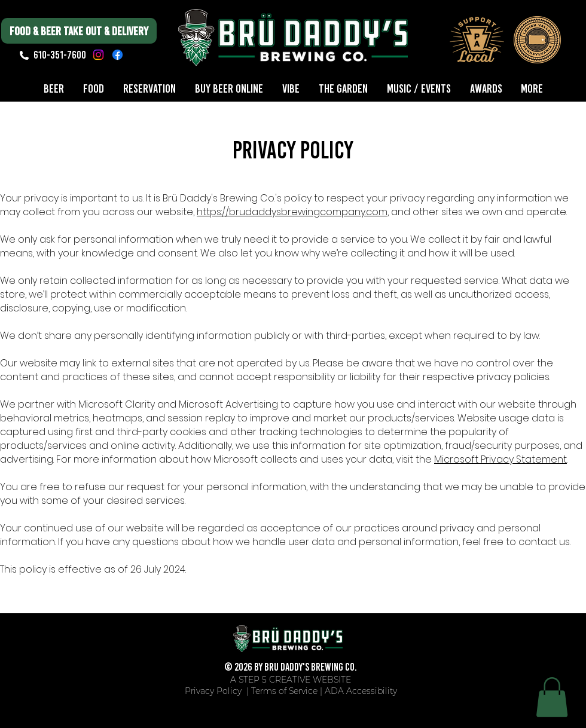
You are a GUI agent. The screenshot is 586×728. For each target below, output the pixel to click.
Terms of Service (284, 691)
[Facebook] (117, 55)
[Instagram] (98, 55)
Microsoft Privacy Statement (500, 459)
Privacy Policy (214, 691)
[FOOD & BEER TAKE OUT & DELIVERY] (79, 31)
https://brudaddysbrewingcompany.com (292, 212)
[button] (552, 697)
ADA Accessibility (361, 691)
